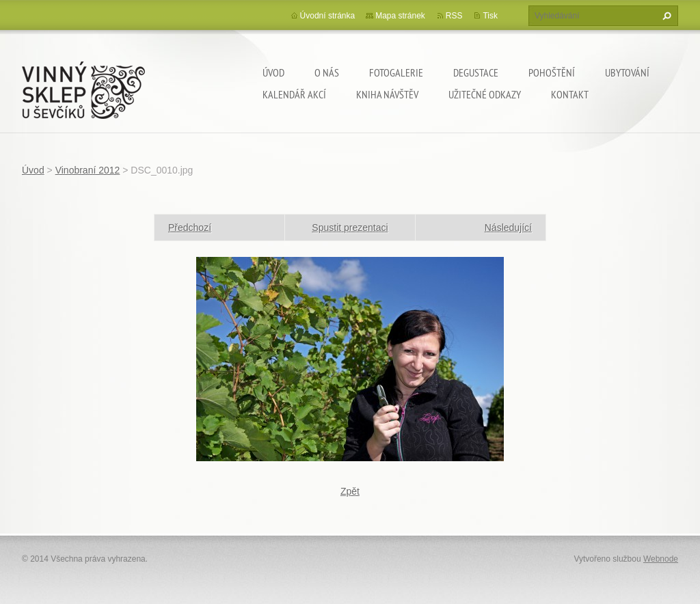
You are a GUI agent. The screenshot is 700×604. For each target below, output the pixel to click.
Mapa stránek (400, 16)
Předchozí (190, 228)
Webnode (661, 559)
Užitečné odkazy (485, 94)
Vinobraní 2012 (88, 170)
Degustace (476, 72)
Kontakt (570, 94)
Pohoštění (552, 72)
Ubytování (627, 72)
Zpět (350, 491)
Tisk (490, 16)
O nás (327, 72)
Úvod (273, 72)
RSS (454, 16)
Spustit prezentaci (350, 228)
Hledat (665, 16)
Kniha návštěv (387, 94)
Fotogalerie (396, 72)
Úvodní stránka (328, 16)
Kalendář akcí (294, 94)
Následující (508, 228)
